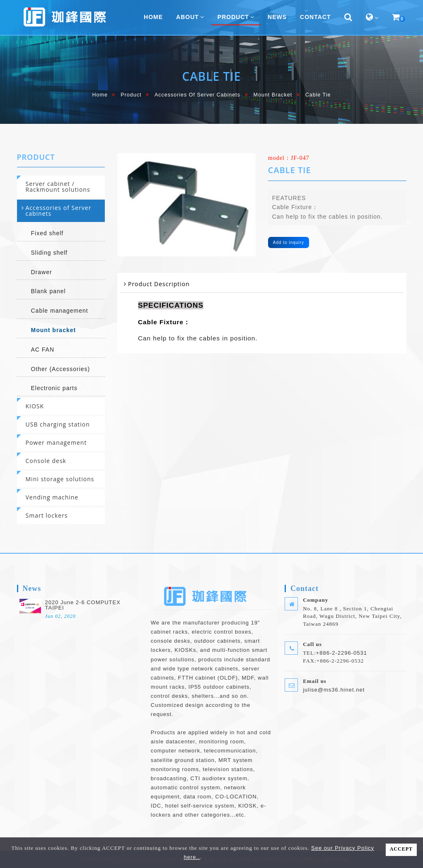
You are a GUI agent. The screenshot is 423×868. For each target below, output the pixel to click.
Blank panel (48, 291)
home (100, 95)
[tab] (61, 187)
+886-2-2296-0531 (342, 653)
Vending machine (52, 497)
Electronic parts (54, 388)
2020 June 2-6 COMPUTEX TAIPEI (83, 605)
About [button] (190, 17)
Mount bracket (273, 95)
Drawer (42, 272)
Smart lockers (47, 515)
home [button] (153, 17)
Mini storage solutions (60, 479)
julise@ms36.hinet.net (334, 690)
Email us (315, 681)
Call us (312, 644)
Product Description (159, 284)
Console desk (46, 461)
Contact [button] (315, 17)
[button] (348, 17)
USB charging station (58, 424)
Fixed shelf (47, 233)
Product (131, 95)
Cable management (60, 311)
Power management (56, 442)
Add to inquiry (289, 242)
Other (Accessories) (61, 369)
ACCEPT (401, 849)
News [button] (277, 17)
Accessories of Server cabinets (197, 95)
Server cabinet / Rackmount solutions (58, 187)
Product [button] (236, 17)
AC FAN (43, 350)
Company (315, 600)
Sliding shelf (50, 253)
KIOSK (35, 406)
